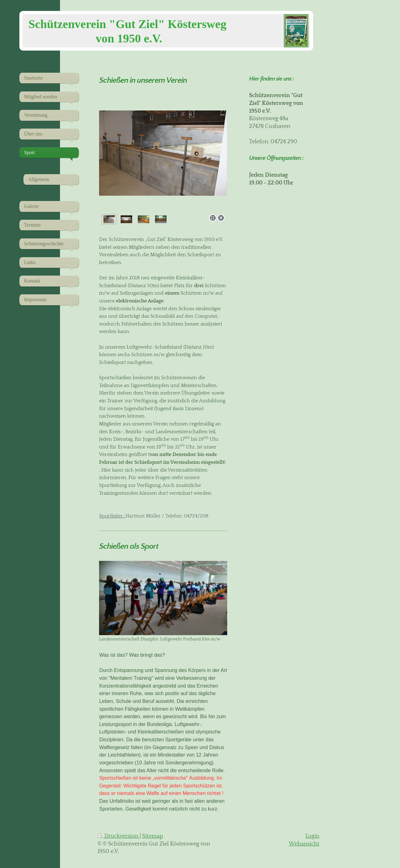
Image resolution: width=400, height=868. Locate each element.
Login (312, 836)
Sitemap (153, 836)
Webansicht (304, 844)
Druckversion (119, 836)
